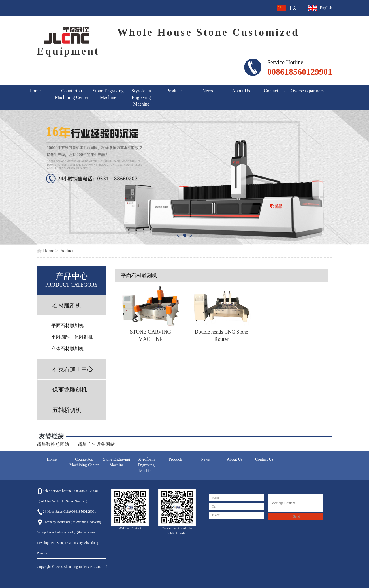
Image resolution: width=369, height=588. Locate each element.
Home (49, 251)
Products (67, 251)
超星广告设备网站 (96, 444)
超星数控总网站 (53, 444)
